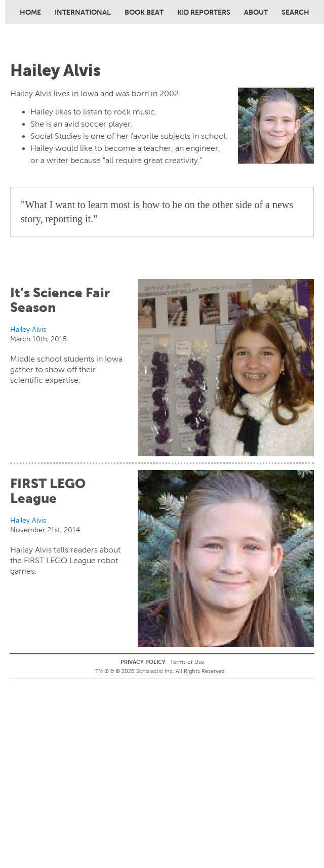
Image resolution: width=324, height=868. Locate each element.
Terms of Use (187, 662)
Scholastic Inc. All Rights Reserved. (182, 671)
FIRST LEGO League (48, 491)
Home (30, 12)
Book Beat (144, 12)
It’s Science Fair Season (60, 300)
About (256, 12)
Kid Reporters (204, 12)
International (83, 12)
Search (295, 12)
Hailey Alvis (28, 329)
